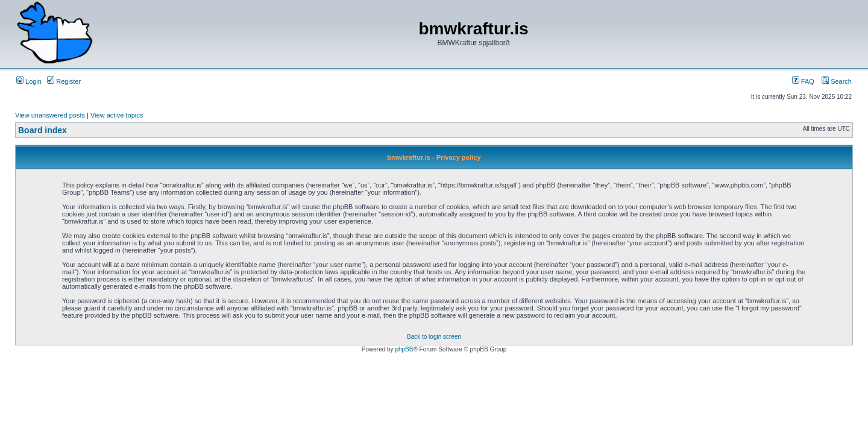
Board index (42, 130)
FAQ (803, 81)
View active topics (117, 115)
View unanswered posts (50, 115)
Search (837, 81)
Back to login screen (434, 337)
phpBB (404, 349)
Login (29, 81)
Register (64, 81)
